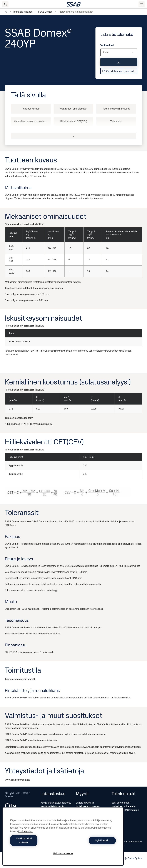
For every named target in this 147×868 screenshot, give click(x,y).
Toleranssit (116, 121)
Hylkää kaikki (90, 842)
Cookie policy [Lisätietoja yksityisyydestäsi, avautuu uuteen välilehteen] (25, 835)
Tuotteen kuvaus (31, 109)
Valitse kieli (107, 45)
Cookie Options (133, 858)
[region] (63, 838)
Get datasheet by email (118, 71)
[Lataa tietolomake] (119, 62)
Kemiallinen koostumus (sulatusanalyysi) (32, 121)
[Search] (5, 4)
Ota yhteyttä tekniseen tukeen (127, 843)
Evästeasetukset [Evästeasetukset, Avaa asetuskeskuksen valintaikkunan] (63, 854)
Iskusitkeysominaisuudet (116, 109)
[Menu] (142, 4)
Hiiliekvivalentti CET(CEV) (73, 121)
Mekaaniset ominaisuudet (73, 109)
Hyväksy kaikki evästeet (36, 842)
